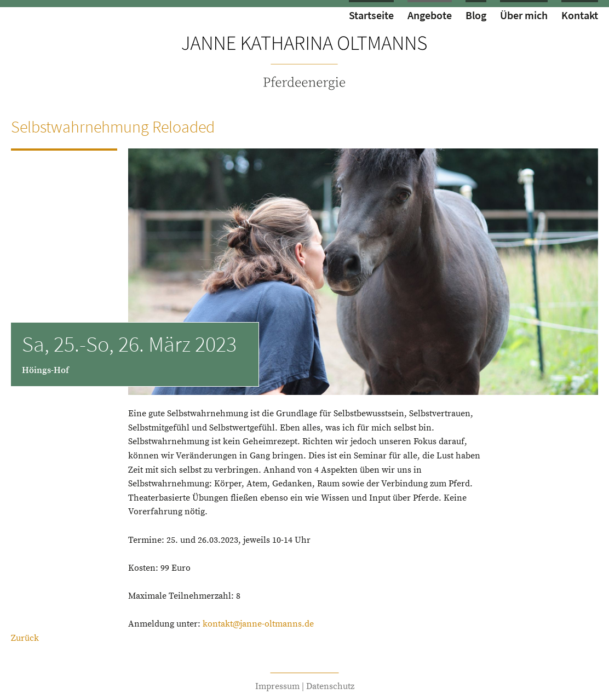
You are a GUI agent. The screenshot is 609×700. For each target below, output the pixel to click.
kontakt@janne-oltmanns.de (258, 624)
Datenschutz (330, 686)
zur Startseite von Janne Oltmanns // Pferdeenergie (304, 62)
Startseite (371, 15)
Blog (476, 15)
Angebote (430, 15)
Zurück (25, 638)
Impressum (277, 686)
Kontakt (580, 15)
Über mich (524, 15)
